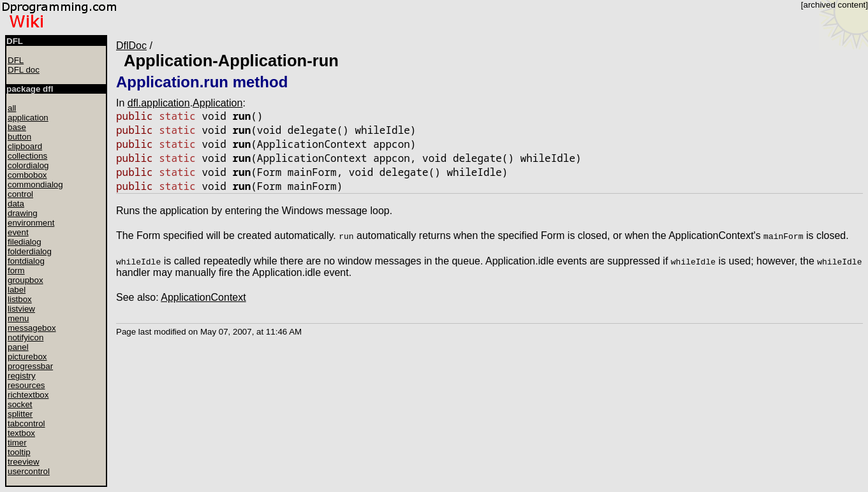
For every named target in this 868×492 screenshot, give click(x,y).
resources (26, 385)
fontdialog (26, 261)
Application (217, 103)
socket (20, 404)
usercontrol (29, 471)
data (16, 204)
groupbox (26, 280)
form (16, 271)
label (17, 290)
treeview (24, 462)
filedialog (25, 242)
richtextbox (28, 395)
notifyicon (26, 337)
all (12, 108)
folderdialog (30, 251)
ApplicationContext (203, 297)
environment (31, 223)
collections (27, 156)
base (17, 127)
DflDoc (131, 46)
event (18, 232)
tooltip (19, 452)
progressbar (30, 366)
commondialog (35, 184)
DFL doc (24, 70)
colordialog (28, 165)
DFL (16, 60)
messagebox (32, 328)
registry (22, 376)
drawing (23, 213)
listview (21, 309)
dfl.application (159, 103)
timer (17, 443)
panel (18, 347)
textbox (21, 433)
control (20, 194)
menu (18, 318)
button (19, 137)
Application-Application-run (231, 61)
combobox (27, 175)
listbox (20, 299)
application (28, 118)
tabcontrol (26, 423)
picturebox (27, 357)
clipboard (25, 146)
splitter (20, 414)
